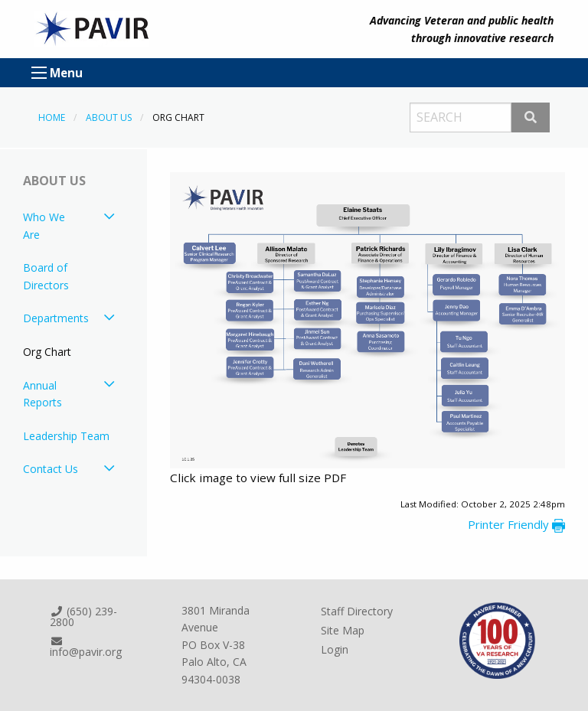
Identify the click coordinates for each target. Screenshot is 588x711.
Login (335, 649)
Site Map (343, 630)
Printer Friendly (516, 524)
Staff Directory (357, 611)
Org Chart (47, 352)
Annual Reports (42, 394)
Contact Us (51, 469)
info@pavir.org (86, 647)
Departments (56, 318)
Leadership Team (66, 436)
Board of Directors (46, 276)
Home (52, 117)
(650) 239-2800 (83, 616)
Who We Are (44, 225)
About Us (109, 117)
